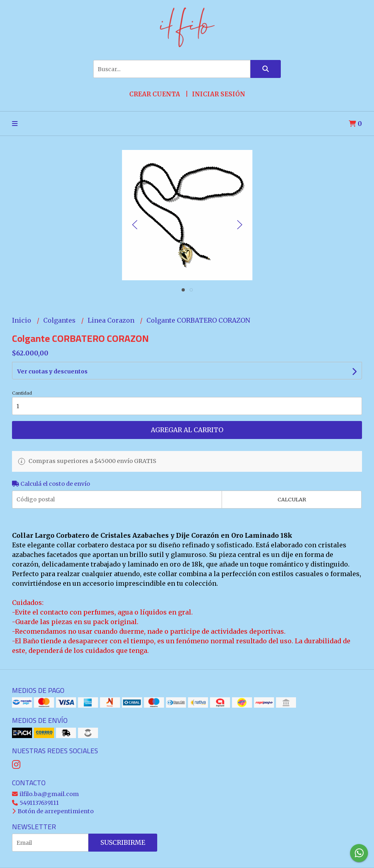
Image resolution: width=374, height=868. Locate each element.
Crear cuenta (155, 94)
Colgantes (60, 320)
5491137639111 (35, 803)
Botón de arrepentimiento (53, 811)
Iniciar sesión (219, 94)
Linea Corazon (112, 320)
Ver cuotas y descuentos (52, 371)
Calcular (292, 499)
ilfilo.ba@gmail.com (45, 794)
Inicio (22, 320)
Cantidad (22, 393)
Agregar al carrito (187, 430)
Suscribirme (123, 842)
